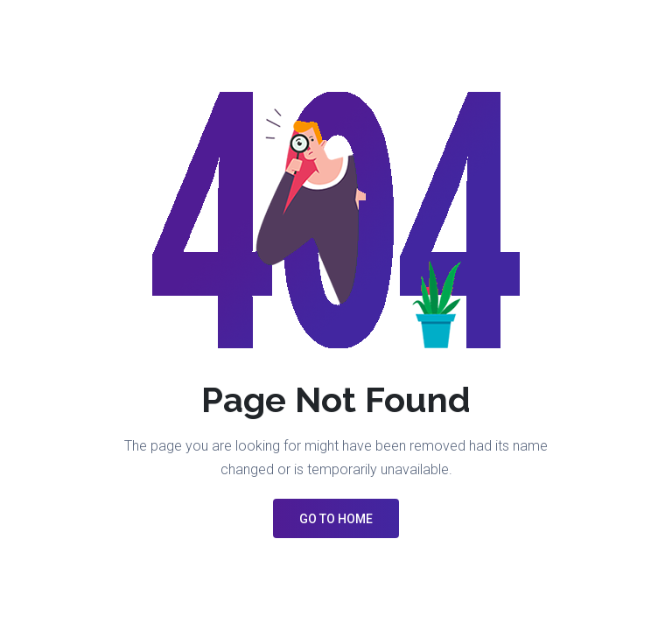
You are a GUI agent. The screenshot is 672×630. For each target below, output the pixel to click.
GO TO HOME (336, 519)
